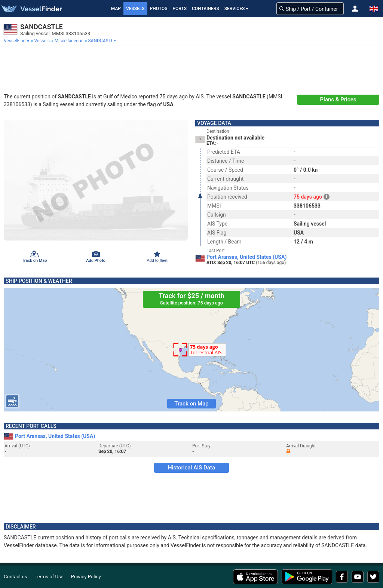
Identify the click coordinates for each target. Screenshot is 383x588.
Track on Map (191, 404)
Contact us (16, 577)
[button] (355, 9)
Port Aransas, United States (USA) (246, 257)
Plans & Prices (338, 99)
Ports (180, 9)
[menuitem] (17, 41)
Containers (206, 9)
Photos (159, 9)
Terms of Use (49, 577)
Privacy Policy (86, 577)
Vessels (135, 9)
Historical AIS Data (191, 468)
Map (116, 9)
